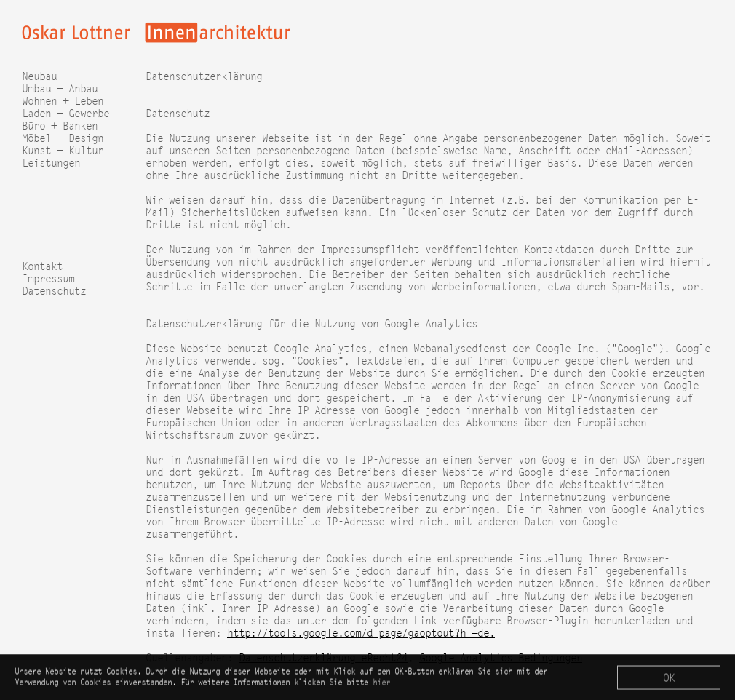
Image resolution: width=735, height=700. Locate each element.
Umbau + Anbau (60, 88)
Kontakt (42, 266)
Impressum (48, 278)
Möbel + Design (63, 138)
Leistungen (51, 163)
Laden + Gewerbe (65, 113)
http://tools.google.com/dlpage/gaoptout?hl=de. (361, 633)
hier (381, 684)
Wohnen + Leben (63, 101)
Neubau (39, 76)
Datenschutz (54, 291)
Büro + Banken (60, 126)
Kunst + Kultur (63, 150)
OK (669, 679)
